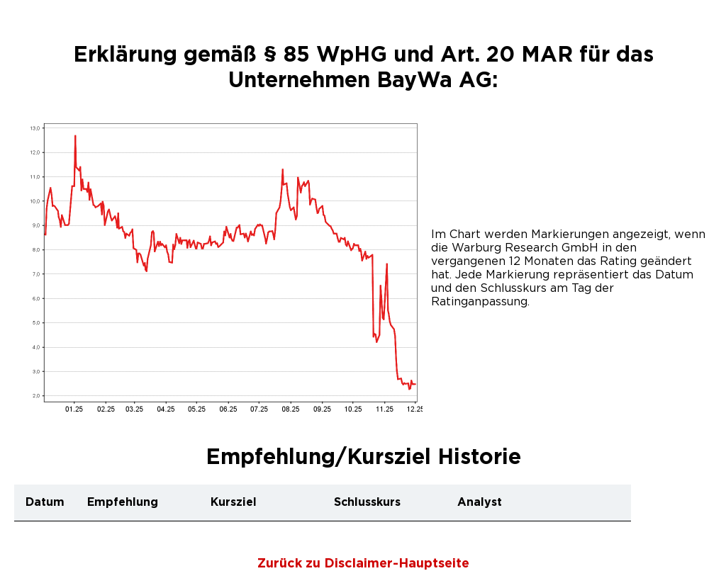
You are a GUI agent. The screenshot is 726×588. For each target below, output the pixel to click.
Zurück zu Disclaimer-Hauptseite (363, 564)
